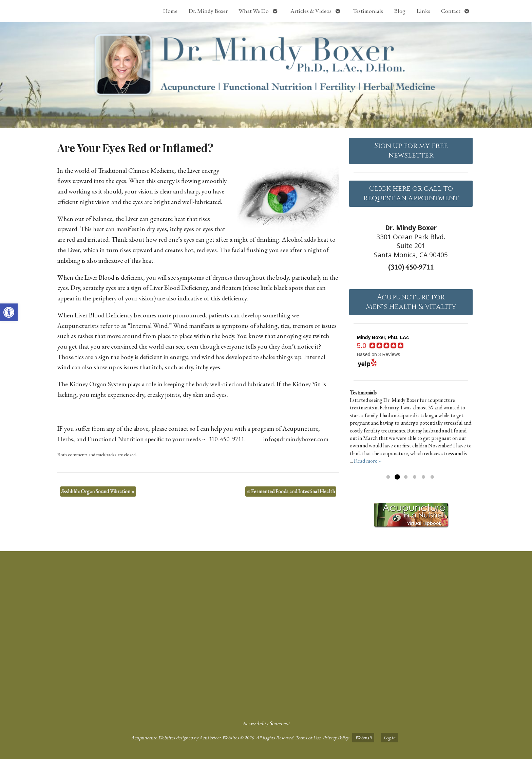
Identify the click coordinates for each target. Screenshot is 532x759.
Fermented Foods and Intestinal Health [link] (291, 491)
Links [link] (423, 11)
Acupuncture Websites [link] (153, 737)
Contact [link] (451, 11)
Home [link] (170, 11)
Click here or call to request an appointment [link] (411, 193)
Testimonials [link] (368, 11)
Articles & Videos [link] (311, 11)
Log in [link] (389, 737)
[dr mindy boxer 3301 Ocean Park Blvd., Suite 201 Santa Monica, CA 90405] (266, 633)
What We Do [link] (254, 11)
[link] (9, 312)
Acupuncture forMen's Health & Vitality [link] (411, 302)
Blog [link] (400, 11)
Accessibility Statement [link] (266, 723)
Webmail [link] (363, 737)
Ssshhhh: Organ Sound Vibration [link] (98, 491)
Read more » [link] (368, 461)
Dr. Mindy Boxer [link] (208, 11)
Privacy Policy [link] (336, 737)
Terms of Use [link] (308, 737)
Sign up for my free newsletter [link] (411, 151)
